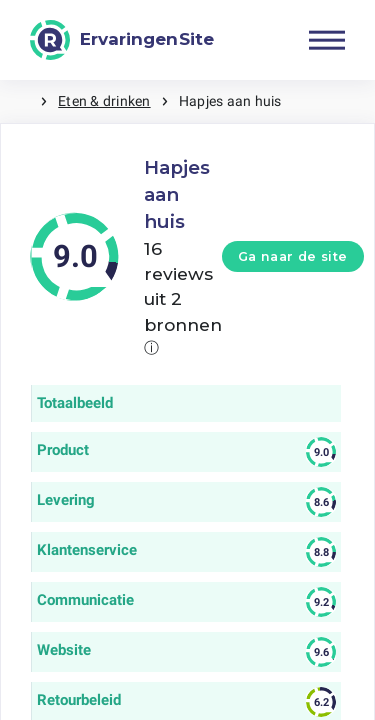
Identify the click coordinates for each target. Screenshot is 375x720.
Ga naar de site (293, 256)
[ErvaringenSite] (122, 40)
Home (20, 101)
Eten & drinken (104, 101)
